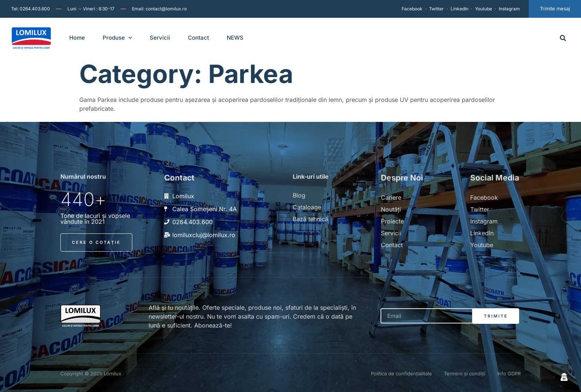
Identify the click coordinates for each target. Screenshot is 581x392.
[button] (563, 38)
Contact (198, 38)
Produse (117, 38)
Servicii (160, 38)
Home (77, 38)
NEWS (235, 38)
